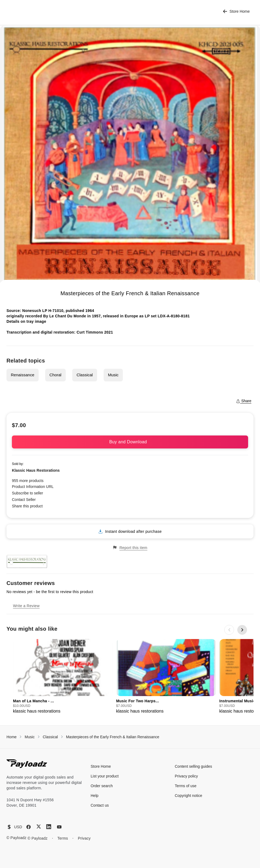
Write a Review (26, 606)
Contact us (100, 805)
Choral (55, 375)
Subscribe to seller (27, 493)
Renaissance (23, 375)
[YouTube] (59, 827)
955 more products (28, 481)
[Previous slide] (229, 630)
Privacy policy (186, 776)
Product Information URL (33, 487)
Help (95, 796)
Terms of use (186, 786)
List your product (105, 776)
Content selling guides (193, 766)
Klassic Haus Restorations (36, 470)
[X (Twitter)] (39, 827)
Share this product (27, 506)
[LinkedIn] (49, 827)
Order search (102, 786)
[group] (63, 677)
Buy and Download (130, 442)
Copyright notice (188, 796)
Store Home (236, 11)
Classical (85, 375)
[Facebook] (29, 827)
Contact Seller (24, 500)
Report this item (130, 548)
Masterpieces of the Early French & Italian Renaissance (113, 737)
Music (113, 375)
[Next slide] (242, 630)
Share (244, 401)
